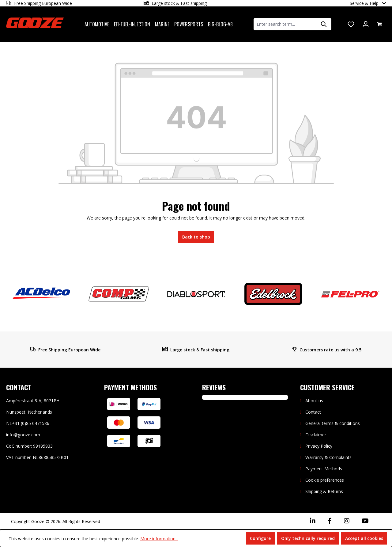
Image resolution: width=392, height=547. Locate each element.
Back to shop (196, 237)
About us (314, 401)
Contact (313, 412)
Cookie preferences (325, 480)
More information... (159, 539)
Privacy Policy (319, 446)
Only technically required (308, 538)
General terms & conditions (333, 423)
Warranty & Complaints (328, 457)
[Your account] (366, 24)
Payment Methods (324, 469)
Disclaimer (316, 435)
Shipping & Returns (324, 491)
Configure (260, 538)
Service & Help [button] (368, 3)
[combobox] (285, 24)
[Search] (324, 24)
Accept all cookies (364, 538)
